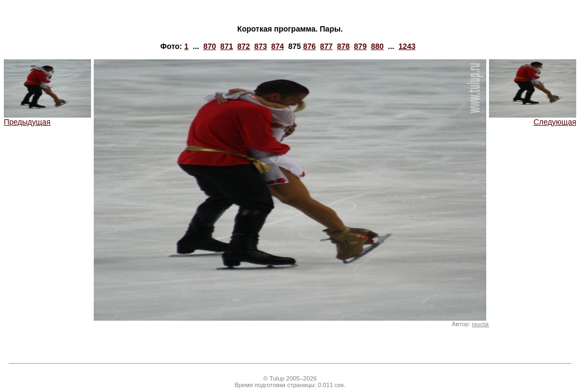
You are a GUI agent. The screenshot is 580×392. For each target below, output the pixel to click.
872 (243, 46)
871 (226, 46)
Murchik (481, 324)
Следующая (533, 118)
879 (360, 46)
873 (260, 46)
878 (343, 46)
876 (309, 46)
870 (210, 46)
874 (278, 46)
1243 (407, 46)
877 (326, 46)
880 (377, 46)
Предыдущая (47, 118)
